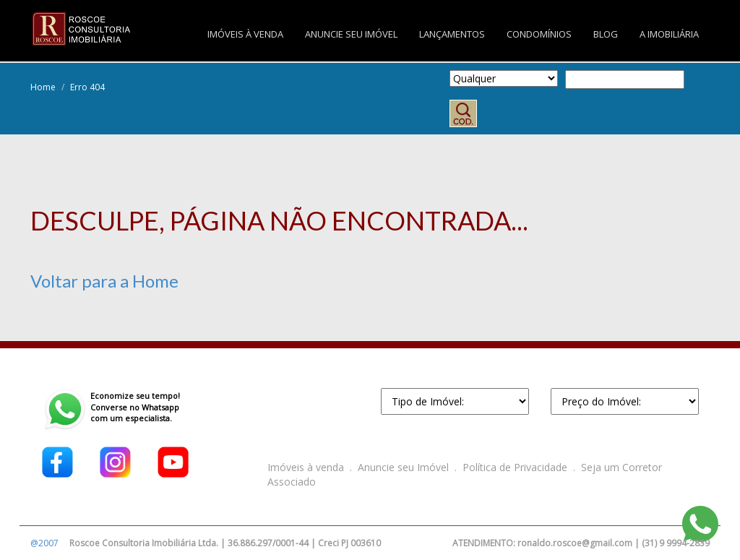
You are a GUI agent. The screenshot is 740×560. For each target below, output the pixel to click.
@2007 (44, 543)
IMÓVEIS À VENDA (245, 34)
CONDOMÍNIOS (539, 34)
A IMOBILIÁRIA (669, 34)
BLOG (606, 34)
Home (43, 87)
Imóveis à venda (306, 467)
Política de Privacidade (515, 467)
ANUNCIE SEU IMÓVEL (351, 34)
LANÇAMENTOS (452, 34)
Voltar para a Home (104, 281)
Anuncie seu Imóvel (403, 467)
